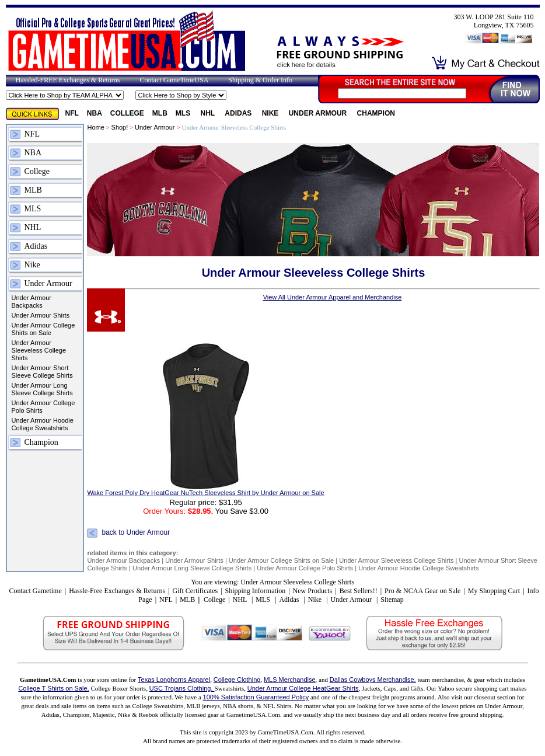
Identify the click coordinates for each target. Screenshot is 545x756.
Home (95, 127)
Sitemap (392, 600)
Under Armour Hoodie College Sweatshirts (43, 424)
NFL (72, 113)
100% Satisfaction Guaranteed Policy (256, 697)
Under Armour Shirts (41, 315)
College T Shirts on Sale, (53, 688)
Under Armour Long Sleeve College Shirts (42, 389)
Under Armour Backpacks (32, 302)
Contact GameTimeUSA (174, 80)
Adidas (239, 113)
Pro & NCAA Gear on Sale (422, 591)
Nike (271, 113)
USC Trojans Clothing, (182, 688)
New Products (313, 591)
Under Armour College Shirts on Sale (43, 329)
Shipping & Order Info (260, 80)
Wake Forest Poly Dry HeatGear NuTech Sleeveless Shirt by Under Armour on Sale (205, 493)
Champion (376, 113)
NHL (209, 113)
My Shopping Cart (494, 591)
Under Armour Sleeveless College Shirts (39, 350)
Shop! (120, 127)
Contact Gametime (35, 591)
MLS (184, 113)
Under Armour (319, 113)
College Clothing (237, 680)
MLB (160, 113)
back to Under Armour (136, 533)
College (127, 113)
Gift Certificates (195, 591)
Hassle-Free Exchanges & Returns (117, 591)
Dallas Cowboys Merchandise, (373, 680)
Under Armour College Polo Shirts (43, 407)
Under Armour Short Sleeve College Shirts (42, 372)
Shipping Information (256, 591)
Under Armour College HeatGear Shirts (303, 688)
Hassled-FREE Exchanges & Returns (68, 80)
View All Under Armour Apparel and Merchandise (333, 297)
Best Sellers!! (359, 591)
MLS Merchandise (290, 680)
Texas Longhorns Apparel (174, 680)
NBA (95, 113)
